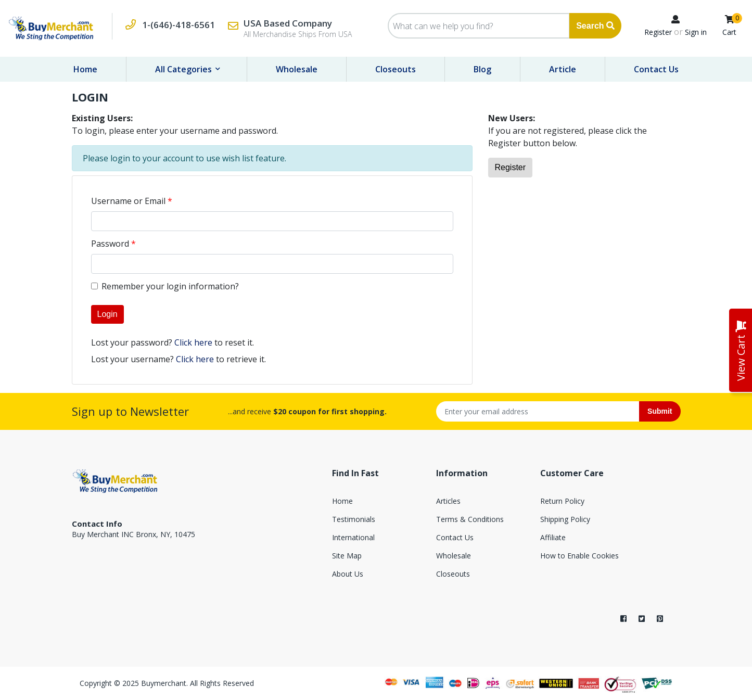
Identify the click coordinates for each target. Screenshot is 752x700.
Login (107, 314)
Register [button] (511, 167)
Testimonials (354, 519)
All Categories (184, 69)
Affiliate (553, 537)
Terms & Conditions (470, 519)
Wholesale (297, 69)
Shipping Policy (565, 519)
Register (658, 32)
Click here (193, 342)
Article (563, 69)
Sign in (696, 32)
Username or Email (128, 201)
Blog (482, 69)
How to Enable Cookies (579, 556)
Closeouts (396, 69)
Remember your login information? (170, 286)
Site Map (347, 556)
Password (110, 244)
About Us (348, 574)
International (353, 537)
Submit (660, 411)
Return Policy (562, 501)
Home (85, 69)
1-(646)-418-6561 (179, 25)
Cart (729, 32)
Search (595, 26)
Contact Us (656, 69)
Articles (448, 501)
